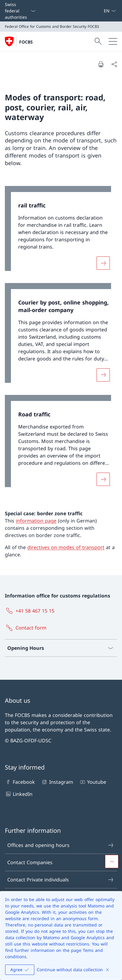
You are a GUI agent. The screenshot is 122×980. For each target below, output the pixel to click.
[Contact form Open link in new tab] (27, 628)
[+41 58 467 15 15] (31, 611)
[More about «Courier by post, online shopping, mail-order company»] (103, 375)
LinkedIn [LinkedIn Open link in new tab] (19, 794)
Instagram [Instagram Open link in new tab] (57, 782)
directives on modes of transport (66, 547)
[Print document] (101, 64)
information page (36, 521)
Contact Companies (61, 862)
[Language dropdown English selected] (110, 11)
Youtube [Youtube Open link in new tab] (93, 782)
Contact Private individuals (61, 880)
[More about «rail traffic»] (103, 263)
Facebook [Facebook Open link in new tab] (20, 782)
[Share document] (114, 64)
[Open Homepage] (19, 41)
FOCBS (26, 42)
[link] (61, 231)
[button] (112, 861)
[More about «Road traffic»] (103, 479)
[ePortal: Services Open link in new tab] (101, 11)
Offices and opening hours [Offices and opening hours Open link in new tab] (61, 845)
